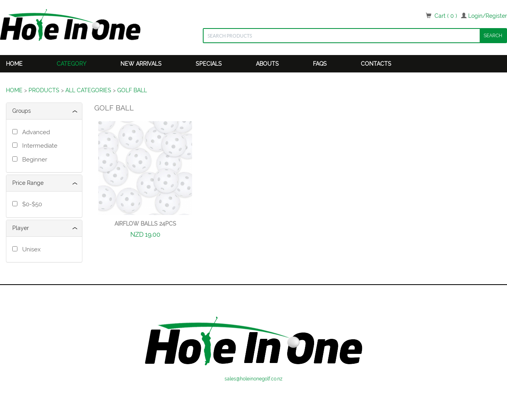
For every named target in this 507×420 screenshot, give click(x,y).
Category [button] (71, 64)
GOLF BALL (132, 90)
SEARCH (493, 36)
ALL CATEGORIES (88, 90)
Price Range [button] (28, 183)
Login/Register (488, 16)
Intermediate (38, 146)
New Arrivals (141, 64)
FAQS (320, 64)
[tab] (44, 111)
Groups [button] (22, 111)
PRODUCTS (44, 90)
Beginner (33, 160)
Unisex (30, 249)
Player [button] (21, 228)
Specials (209, 64)
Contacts (376, 64)
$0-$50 (30, 204)
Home (14, 64)
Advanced (34, 132)
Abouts (267, 64)
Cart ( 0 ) (446, 16)
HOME (14, 90)
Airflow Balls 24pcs (145, 224)
